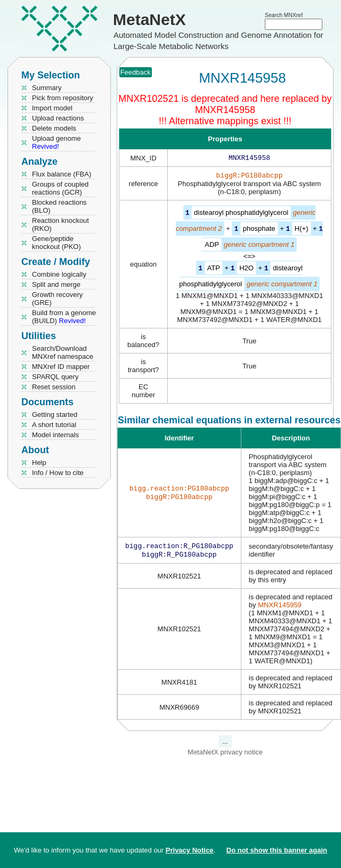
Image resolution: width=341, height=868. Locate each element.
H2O (246, 269)
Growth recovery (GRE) (57, 299)
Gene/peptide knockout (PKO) (56, 243)
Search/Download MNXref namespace (63, 352)
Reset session (54, 387)
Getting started (55, 415)
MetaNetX (149, 19)
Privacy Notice (190, 850)
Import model (52, 108)
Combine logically (59, 274)
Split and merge (56, 284)
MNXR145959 (280, 608)
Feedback (136, 72)
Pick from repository (63, 98)
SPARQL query (55, 377)
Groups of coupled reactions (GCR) (60, 188)
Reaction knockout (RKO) (60, 224)
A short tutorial (54, 425)
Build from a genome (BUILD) (64, 317)
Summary (47, 88)
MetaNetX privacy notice (225, 755)
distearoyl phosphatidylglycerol (241, 215)
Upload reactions (58, 118)
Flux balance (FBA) (62, 174)
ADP (212, 246)
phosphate (259, 230)
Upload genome (56, 142)
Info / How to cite (58, 473)
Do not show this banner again (277, 850)
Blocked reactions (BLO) (59, 206)
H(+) (302, 230)
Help (39, 463)
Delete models (54, 128)
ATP (214, 269)
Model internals (55, 435)
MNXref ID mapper (61, 367)
